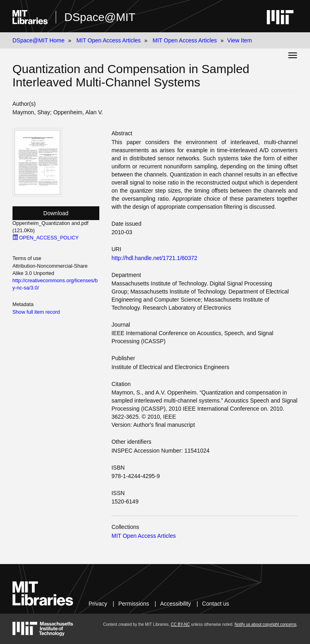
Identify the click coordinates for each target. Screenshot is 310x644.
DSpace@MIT (100, 17)
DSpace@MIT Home (39, 40)
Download (56, 213)
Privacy (98, 604)
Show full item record (36, 312)
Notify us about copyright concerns (265, 624)
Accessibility (176, 604)
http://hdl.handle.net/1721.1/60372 (154, 258)
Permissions (134, 604)
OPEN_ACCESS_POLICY (46, 238)
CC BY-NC (180, 624)
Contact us (216, 604)
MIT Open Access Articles (108, 40)
